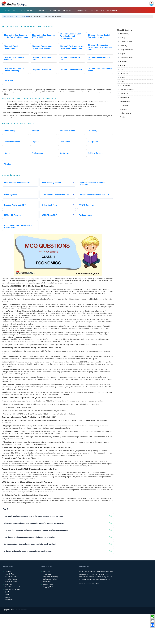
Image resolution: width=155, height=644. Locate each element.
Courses (6, 10)
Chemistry (124, 141)
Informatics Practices (127, 185)
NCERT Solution (11, 607)
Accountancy (124, 129)
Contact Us (47, 604)
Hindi (122, 177)
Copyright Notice (49, 617)
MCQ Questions (64, 10)
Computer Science (126, 145)
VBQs (7, 625)
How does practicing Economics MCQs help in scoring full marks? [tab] (30, 567)
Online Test (9, 630)
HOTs (7, 622)
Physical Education (127, 153)
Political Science (126, 208)
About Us (46, 602)
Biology (123, 133)
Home (4, 16)
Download (41, 10)
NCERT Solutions (27, 10)
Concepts (9, 615)
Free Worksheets (80, 10)
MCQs (8, 628)
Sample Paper (10, 604)
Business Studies (126, 137)
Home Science (125, 181)
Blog (102, 10)
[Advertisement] (67, 36)
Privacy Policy (48, 615)
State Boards (111, 10)
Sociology (123, 204)
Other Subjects (125, 197)
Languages (124, 189)
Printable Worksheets (13, 620)
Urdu (122, 165)
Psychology (124, 201)
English (123, 149)
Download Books (11, 612)
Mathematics (124, 193)
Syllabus (8, 602)
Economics (25, 16)
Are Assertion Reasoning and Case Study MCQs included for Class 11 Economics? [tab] (36, 560)
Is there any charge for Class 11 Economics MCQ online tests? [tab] (28, 581)
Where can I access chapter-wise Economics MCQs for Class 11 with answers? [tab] (34, 553)
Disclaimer (47, 612)
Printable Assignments (13, 617)
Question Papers (11, 609)
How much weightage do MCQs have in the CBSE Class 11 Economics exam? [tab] (34, 546)
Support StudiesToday (51, 607)
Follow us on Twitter (50, 609)
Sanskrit (123, 161)
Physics (123, 212)
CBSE (15, 10)
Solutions (51, 10)
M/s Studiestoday (22, 640)
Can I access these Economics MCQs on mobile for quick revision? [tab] (30, 574)
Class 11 (17, 16)
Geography (124, 169)
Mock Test (93, 10)
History (123, 173)
